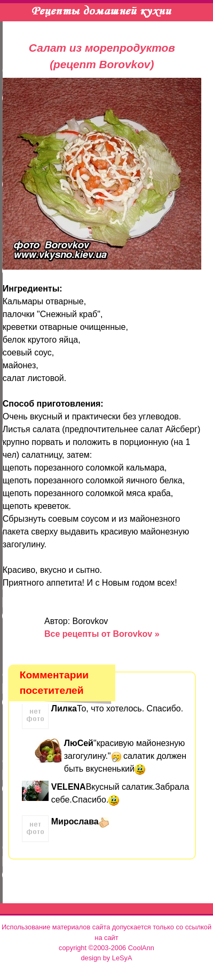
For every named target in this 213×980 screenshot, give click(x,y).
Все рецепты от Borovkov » (102, 634)
